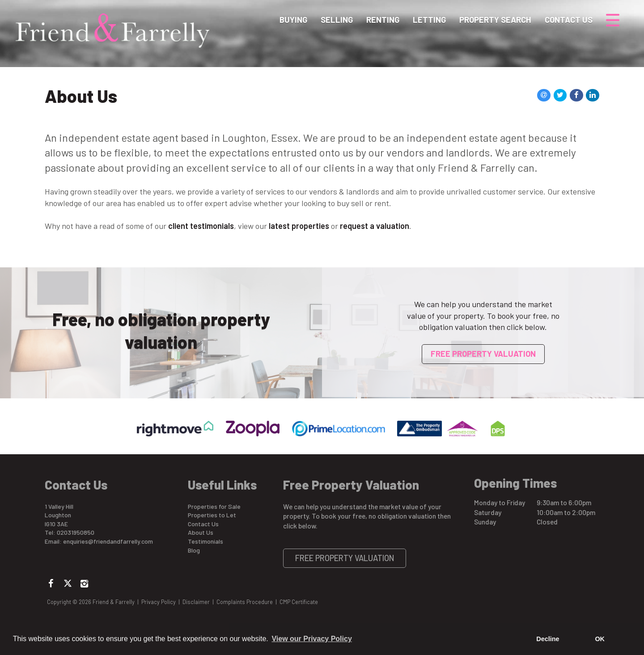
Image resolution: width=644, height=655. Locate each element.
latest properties (299, 226)
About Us (201, 532)
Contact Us (569, 20)
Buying (293, 20)
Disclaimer (196, 602)
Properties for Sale (214, 506)
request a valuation (375, 226)
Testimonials (205, 541)
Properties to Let (212, 515)
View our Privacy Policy (311, 639)
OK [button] (600, 639)
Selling (337, 20)
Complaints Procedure (245, 602)
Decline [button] (548, 639)
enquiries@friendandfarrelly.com (108, 541)
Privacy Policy (159, 602)
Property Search (495, 20)
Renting (383, 20)
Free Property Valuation (483, 354)
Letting (429, 20)
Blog (194, 550)
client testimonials (201, 226)
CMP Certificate (299, 602)
